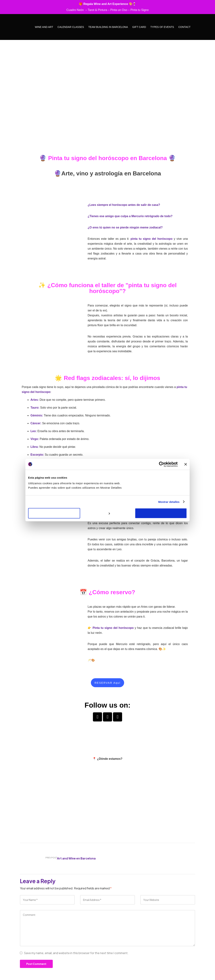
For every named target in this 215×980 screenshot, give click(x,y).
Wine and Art (44, 27)
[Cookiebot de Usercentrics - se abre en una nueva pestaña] (162, 464)
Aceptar (161, 513)
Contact (184, 27)
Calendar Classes (71, 27)
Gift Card (139, 27)
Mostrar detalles (169, 502)
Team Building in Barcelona (108, 27)
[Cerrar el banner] (186, 464)
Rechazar (54, 513)
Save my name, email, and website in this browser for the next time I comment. (76, 953)
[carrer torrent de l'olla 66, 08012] (107, 799)
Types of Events (162, 27)
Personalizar (108, 513)
